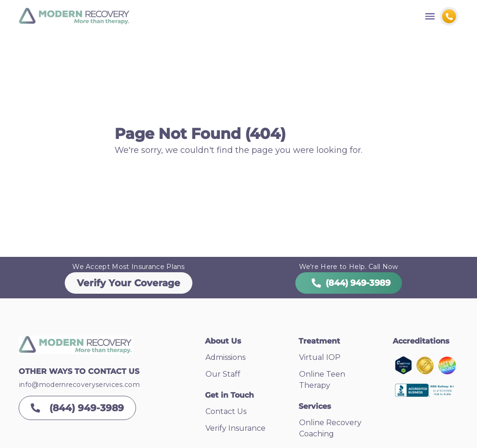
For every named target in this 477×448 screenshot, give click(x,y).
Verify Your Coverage (129, 283)
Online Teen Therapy (322, 380)
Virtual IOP (320, 357)
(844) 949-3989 (349, 283)
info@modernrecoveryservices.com (79, 385)
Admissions (225, 357)
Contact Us (226, 411)
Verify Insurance (235, 428)
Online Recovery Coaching (330, 428)
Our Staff (223, 374)
